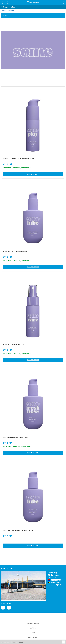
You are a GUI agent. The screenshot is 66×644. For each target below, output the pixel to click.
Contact (33, 633)
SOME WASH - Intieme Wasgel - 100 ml (15, 437)
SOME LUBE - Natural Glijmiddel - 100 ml (16, 251)
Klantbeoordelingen (33, 637)
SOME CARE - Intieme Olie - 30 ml (14, 344)
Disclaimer (33, 628)
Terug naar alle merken (8, 10)
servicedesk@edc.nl (56, 585)
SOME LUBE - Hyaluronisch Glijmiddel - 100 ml (18, 530)
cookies (21, 642)
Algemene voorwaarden (33, 623)
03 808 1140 (54, 582)
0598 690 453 (54, 580)
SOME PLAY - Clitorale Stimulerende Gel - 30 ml (18, 159)
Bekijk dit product (33, 174)
